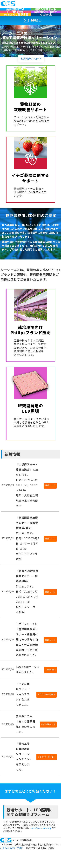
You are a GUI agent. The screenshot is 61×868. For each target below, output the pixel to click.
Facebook (46, 23)
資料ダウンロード (31, 70)
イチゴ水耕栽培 (15, 17)
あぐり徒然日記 (48, 735)
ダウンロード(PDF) (47, 705)
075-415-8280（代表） (12, 858)
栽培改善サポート (46, 11)
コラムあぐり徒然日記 (15, 23)
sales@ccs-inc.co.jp (41, 839)
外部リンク (50, 496)
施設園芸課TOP (15, 11)
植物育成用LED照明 (46, 17)
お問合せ (32, 31)
